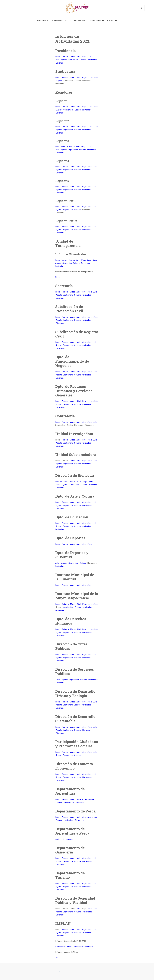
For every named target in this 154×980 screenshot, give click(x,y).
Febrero (65, 57)
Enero (58, 57)
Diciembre (60, 63)
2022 (58, 277)
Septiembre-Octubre (71, 263)
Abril (78, 57)
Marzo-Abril (75, 260)
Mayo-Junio (86, 260)
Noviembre (92, 60)
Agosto (64, 60)
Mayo (84, 57)
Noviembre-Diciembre (83, 947)
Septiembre (73, 60)
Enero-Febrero (62, 260)
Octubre (83, 60)
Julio (57, 60)
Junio (90, 57)
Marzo (72, 57)
